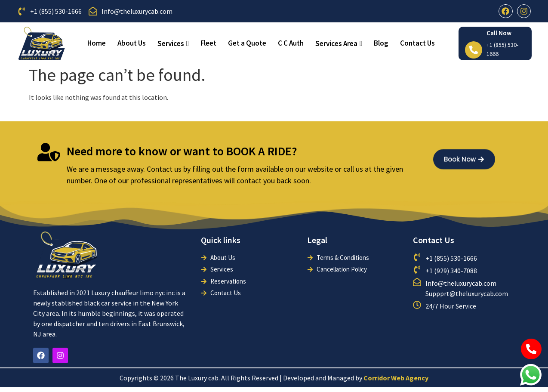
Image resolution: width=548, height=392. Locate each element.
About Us (132, 43)
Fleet (208, 43)
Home (97, 43)
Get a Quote (247, 43)
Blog (381, 43)
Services (173, 43)
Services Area (339, 43)
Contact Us (417, 43)
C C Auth (291, 43)
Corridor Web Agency (396, 378)
